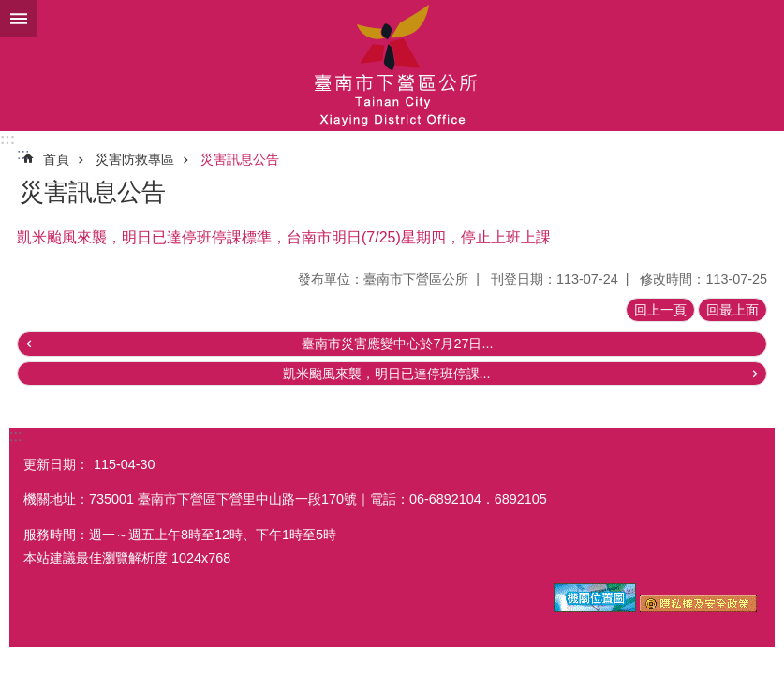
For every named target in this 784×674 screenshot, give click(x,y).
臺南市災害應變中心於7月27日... (397, 344)
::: (7, 139)
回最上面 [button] (732, 310)
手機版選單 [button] (19, 19)
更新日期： (56, 464)
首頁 (56, 159)
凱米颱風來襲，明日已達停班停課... (387, 374)
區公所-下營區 (392, 66)
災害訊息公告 (240, 159)
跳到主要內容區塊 (10, 10)
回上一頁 (660, 310)
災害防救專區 (135, 159)
